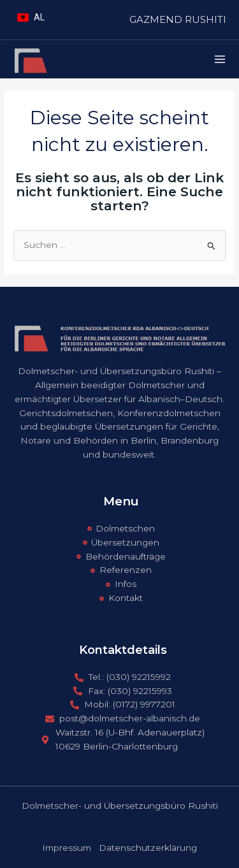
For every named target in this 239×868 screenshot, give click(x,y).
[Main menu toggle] (220, 60)
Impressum (67, 848)
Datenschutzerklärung (148, 848)
